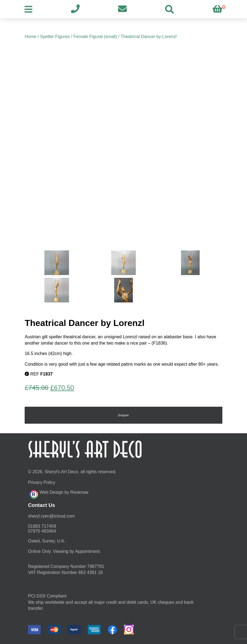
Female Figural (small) (95, 37)
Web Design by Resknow (59, 493)
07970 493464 (42, 531)
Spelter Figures (55, 37)
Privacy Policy (42, 482)
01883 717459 (42, 526)
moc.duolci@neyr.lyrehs (51, 516)
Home (31, 37)
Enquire (124, 415)
